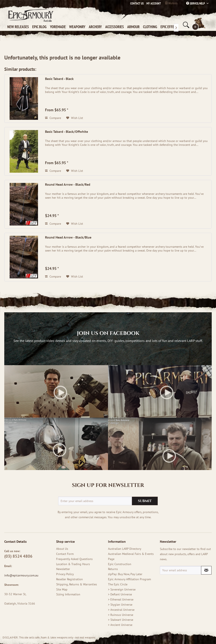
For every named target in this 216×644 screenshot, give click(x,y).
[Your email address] (181, 570)
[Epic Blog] (40, 27)
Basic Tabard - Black (59, 79)
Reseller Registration (69, 579)
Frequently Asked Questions (74, 559)
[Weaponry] (78, 27)
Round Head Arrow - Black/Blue (68, 237)
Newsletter (63, 569)
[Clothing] (151, 27)
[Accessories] (115, 27)
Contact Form (65, 554)
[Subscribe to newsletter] (206, 570)
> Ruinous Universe (121, 615)
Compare (53, 118)
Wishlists (171, 3)
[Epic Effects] (171, 27)
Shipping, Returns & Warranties (77, 584)
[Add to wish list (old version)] (75, 118)
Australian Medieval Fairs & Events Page (131, 556)
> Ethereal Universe (121, 599)
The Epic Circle (118, 584)
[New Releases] (19, 27)
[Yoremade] (59, 27)
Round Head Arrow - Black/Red (68, 184)
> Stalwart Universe (121, 620)
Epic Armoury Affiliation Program (129, 579)
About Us (62, 549)
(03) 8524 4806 (18, 556)
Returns (113, 569)
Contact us (137, 3)
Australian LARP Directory (125, 549)
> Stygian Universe (120, 605)
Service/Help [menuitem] (196, 3)
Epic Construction (120, 564)
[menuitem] (153, 3)
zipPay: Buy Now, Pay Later (125, 574)
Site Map (62, 589)
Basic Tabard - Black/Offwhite (66, 132)
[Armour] (134, 27)
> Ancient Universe (120, 625)
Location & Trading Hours (73, 564)
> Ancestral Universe (121, 610)
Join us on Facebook (108, 333)
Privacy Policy (65, 574)
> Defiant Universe (120, 594)
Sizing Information (68, 594)
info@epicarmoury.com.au (22, 575)
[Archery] (96, 27)
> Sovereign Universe (122, 589)
